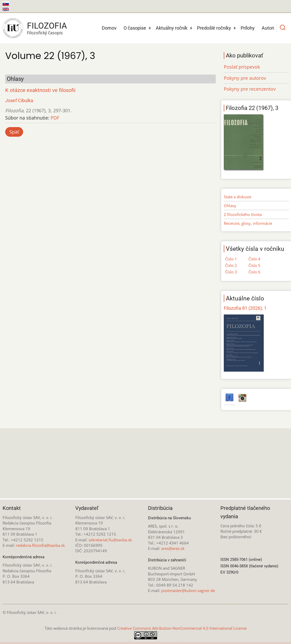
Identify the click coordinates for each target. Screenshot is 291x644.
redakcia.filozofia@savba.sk (40, 545)
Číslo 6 (254, 272)
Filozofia (47, 26)
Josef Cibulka (19, 100)
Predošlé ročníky (214, 28)
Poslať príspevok (242, 67)
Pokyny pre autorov (245, 78)
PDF (55, 118)
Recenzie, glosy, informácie (248, 223)
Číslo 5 (254, 265)
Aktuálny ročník (172, 28)
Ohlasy (230, 206)
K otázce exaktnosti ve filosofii (40, 90)
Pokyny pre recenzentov (250, 89)
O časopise (135, 28)
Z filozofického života (243, 214)
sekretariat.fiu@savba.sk (110, 540)
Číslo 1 (231, 259)
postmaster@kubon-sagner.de (188, 590)
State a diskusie (238, 197)
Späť (14, 132)
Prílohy (248, 28)
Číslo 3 (231, 272)
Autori (268, 28)
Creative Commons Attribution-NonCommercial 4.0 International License (182, 628)
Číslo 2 (231, 265)
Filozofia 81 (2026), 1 (245, 308)
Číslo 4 (254, 259)
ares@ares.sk (173, 548)
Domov (109, 28)
